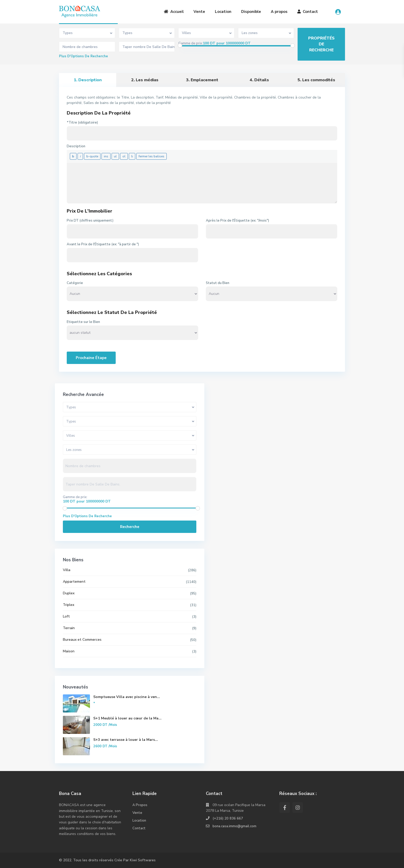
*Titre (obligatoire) (82, 123)
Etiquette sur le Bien (83, 322)
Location (223, 12)
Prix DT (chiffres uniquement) (90, 221)
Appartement (74, 582)
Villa (67, 570)
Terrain (69, 628)
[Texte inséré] (106, 156)
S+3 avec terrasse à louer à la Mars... (110, 742)
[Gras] (73, 156)
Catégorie (75, 283)
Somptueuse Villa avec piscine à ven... (111, 699)
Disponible (251, 12)
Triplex (69, 605)
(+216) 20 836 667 (228, 818)
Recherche (96, 527)
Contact (308, 12)
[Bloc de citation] (92, 156)
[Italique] (80, 156)
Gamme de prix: (191, 43)
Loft (67, 616)
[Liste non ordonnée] (115, 156)
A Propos (140, 805)
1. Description (88, 80)
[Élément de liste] (132, 156)
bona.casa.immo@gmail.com (235, 826)
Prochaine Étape (91, 358)
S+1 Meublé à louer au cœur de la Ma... (110, 721)
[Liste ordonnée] (124, 156)
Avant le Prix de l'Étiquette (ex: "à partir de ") (103, 244)
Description (76, 146)
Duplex (69, 593)
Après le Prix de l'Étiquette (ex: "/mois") (237, 221)
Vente (199, 12)
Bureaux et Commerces (82, 640)
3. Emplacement (202, 80)
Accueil (174, 12)
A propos (279, 12)
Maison (69, 651)
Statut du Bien (218, 283)
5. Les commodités (316, 80)
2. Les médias (145, 80)
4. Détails (259, 80)
